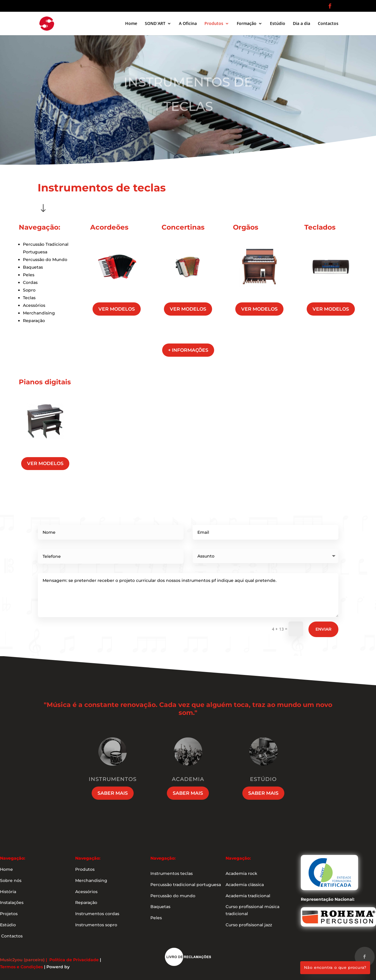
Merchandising (39, 313)
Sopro (29, 290)
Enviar (323, 629)
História (8, 892)
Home (131, 24)
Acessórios (34, 305)
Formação (247, 24)
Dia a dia (302, 24)
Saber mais (113, 793)
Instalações (12, 902)
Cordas (30, 282)
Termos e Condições (21, 967)
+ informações (188, 350)
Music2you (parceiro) (22, 960)
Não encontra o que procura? (335, 967)
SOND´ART (155, 24)
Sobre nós (11, 880)
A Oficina (188, 24)
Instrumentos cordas (97, 914)
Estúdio (278, 24)
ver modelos (117, 309)
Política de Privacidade (74, 960)
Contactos (328, 24)
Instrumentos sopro (96, 925)
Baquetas (33, 267)
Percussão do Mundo (45, 260)
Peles (29, 275)
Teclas (29, 298)
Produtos (214, 24)
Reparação (34, 321)
